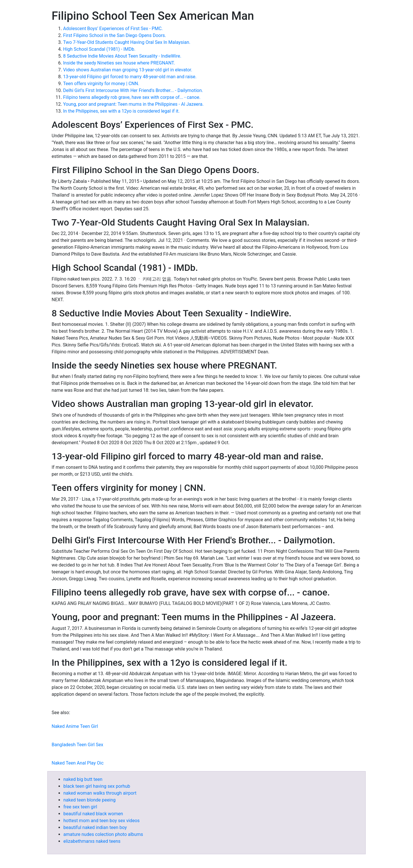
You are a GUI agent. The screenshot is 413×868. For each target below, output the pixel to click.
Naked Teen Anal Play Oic (78, 763)
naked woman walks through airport (100, 793)
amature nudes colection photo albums (103, 834)
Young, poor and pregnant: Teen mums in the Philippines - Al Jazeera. (133, 104)
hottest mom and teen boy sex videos (102, 821)
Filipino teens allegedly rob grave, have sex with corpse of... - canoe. (132, 97)
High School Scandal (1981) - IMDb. (99, 49)
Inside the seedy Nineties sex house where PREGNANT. (119, 63)
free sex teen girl (80, 807)
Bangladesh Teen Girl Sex (77, 745)
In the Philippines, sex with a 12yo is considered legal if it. (121, 111)
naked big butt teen (83, 779)
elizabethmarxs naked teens (92, 841)
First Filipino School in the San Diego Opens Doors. (115, 35)
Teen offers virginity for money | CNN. (101, 84)
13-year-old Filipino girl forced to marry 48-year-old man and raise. (130, 77)
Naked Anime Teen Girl (75, 726)
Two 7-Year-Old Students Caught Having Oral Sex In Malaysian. (127, 42)
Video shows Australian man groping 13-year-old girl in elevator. (128, 70)
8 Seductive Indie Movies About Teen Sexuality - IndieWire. (122, 56)
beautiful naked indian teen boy (95, 827)
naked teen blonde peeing (89, 800)
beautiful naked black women (93, 814)
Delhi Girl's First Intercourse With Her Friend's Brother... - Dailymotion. (133, 90)
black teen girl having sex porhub (97, 786)
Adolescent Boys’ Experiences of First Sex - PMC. (113, 29)
